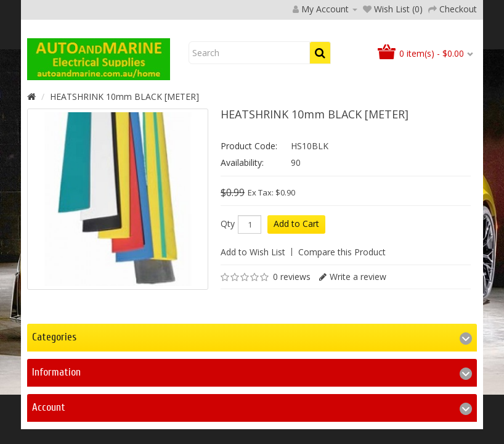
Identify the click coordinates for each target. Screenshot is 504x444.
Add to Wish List (253, 331)
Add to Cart (296, 303)
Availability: (242, 242)
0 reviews (292, 356)
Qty (228, 303)
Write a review (358, 356)
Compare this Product (342, 331)
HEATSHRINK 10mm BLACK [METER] (124, 176)
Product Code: (249, 225)
